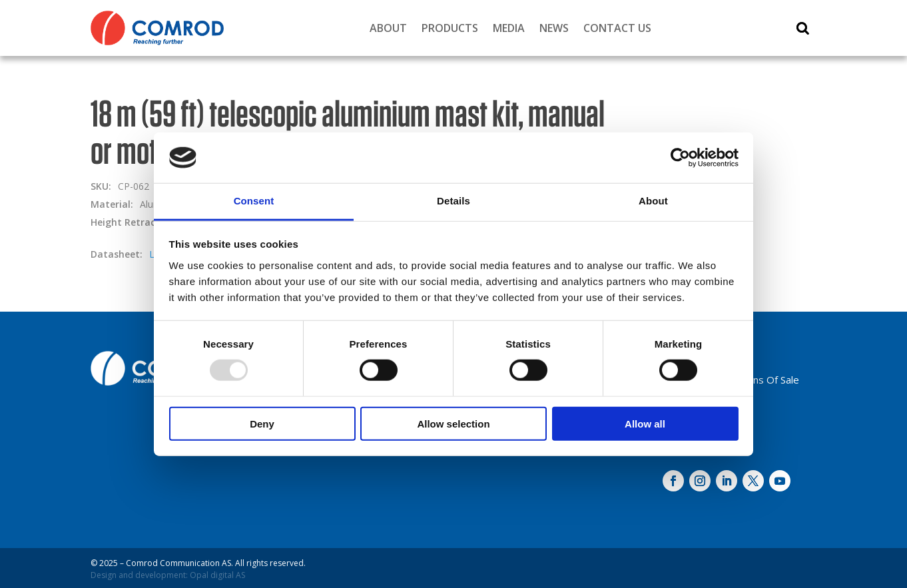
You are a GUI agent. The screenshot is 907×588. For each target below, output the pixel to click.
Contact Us (617, 28)
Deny (262, 423)
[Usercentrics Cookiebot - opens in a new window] (680, 158)
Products (450, 28)
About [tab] (653, 201)
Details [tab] (453, 201)
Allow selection (453, 423)
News (554, 28)
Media (509, 28)
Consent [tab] (254, 201)
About (388, 28)
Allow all (645, 423)
